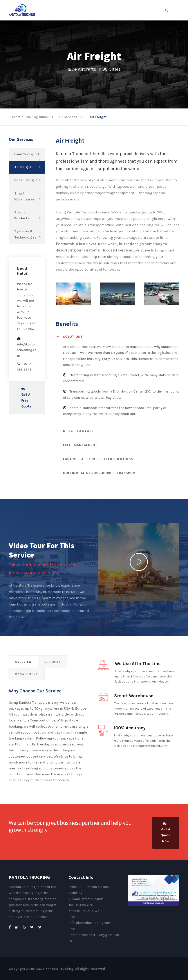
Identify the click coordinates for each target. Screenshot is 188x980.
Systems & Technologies (25, 234)
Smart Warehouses (24, 196)
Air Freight (23, 167)
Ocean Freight (26, 180)
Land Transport (27, 154)
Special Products (22, 215)
